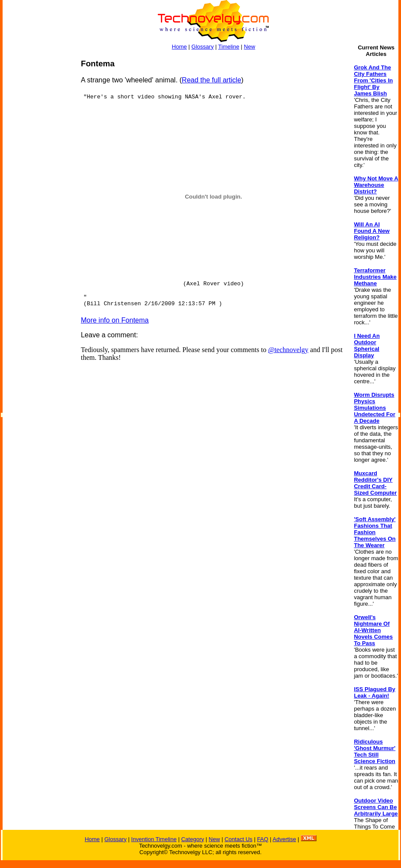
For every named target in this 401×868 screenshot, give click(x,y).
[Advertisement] (37, 189)
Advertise (284, 839)
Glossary (203, 47)
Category (193, 839)
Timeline (229, 47)
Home (179, 47)
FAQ (263, 839)
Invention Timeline (154, 839)
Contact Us (238, 839)
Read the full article (211, 80)
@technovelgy (288, 350)
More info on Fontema (115, 320)
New (250, 47)
